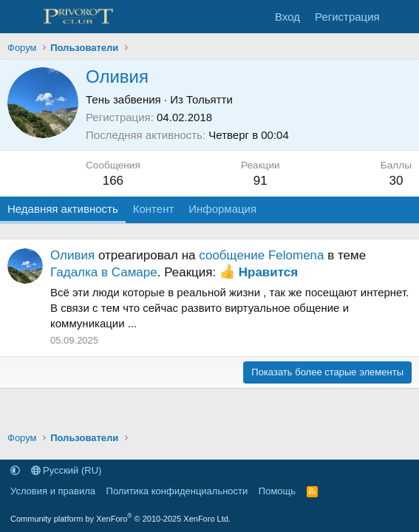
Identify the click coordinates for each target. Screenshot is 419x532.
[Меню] (20, 17)
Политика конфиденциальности (177, 491)
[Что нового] (402, 17)
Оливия (72, 255)
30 (396, 181)
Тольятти (209, 99)
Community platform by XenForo (120, 519)
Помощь (277, 491)
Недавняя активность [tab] (63, 209)
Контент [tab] (154, 209)
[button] (15, 470)
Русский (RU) (67, 470)
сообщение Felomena (261, 255)
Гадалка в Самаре (104, 272)
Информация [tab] (222, 209)
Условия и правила (53, 491)
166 (113, 181)
